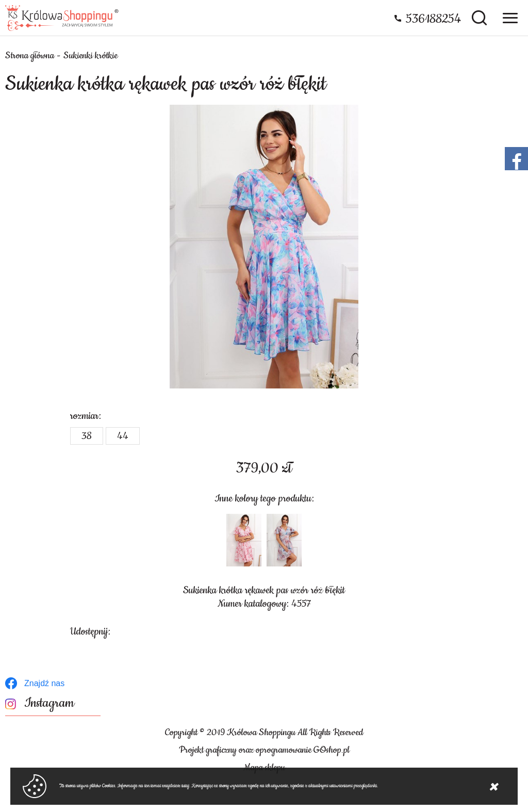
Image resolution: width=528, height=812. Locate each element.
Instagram (49, 703)
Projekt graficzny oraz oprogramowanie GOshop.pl (264, 750)
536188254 (433, 19)
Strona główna (30, 56)
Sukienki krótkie (90, 56)
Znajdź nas (44, 683)
